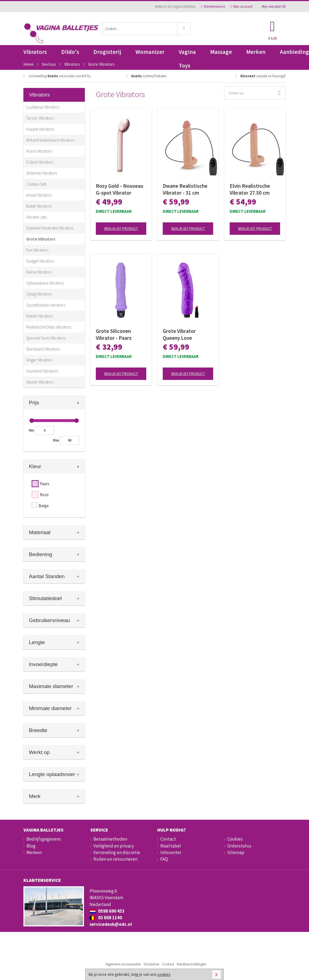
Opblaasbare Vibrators (45, 283)
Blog (31, 846)
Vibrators (35, 52)
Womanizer (150, 52)
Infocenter (171, 852)
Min (32, 430)
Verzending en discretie (117, 852)
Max (56, 440)
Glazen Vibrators (40, 382)
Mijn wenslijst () (272, 6)
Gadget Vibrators (40, 261)
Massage (221, 52)
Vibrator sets (36, 217)
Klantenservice (213, 6)
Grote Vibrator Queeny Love (179, 334)
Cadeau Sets (36, 184)
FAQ (164, 859)
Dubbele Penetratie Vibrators (50, 228)
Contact (168, 839)
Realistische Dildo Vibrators (49, 327)
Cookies (235, 839)
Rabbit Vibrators (40, 316)
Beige (44, 506)
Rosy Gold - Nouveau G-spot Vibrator (120, 189)
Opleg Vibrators (39, 294)
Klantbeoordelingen (192, 964)
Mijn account (242, 6)
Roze (44, 495)
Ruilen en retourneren (115, 859)
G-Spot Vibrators (40, 162)
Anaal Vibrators (39, 195)
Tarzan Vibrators (40, 118)
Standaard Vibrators (43, 349)
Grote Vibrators (41, 239)
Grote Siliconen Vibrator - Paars (114, 334)
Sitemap (236, 852)
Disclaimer (151, 964)
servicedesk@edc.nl (111, 924)
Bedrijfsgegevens (44, 839)
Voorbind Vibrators (42, 371)
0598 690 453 (107, 911)
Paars (45, 484)
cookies (164, 974)
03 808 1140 (106, 918)
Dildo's (70, 52)
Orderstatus (239, 846)
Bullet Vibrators (39, 206)
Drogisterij (107, 52)
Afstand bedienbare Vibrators (50, 140)
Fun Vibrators (37, 250)
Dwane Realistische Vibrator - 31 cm (185, 189)
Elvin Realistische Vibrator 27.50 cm (250, 189)
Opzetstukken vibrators (46, 305)
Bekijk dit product (121, 228)
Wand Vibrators (39, 151)
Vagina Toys (187, 53)
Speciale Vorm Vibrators (46, 338)
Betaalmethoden (110, 839)
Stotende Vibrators (42, 173)
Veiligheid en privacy (114, 846)
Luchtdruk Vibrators (43, 107)
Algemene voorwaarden (123, 964)
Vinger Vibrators (39, 360)
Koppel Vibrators (40, 129)
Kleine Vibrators (39, 272)
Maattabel (171, 846)
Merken (256, 52)
